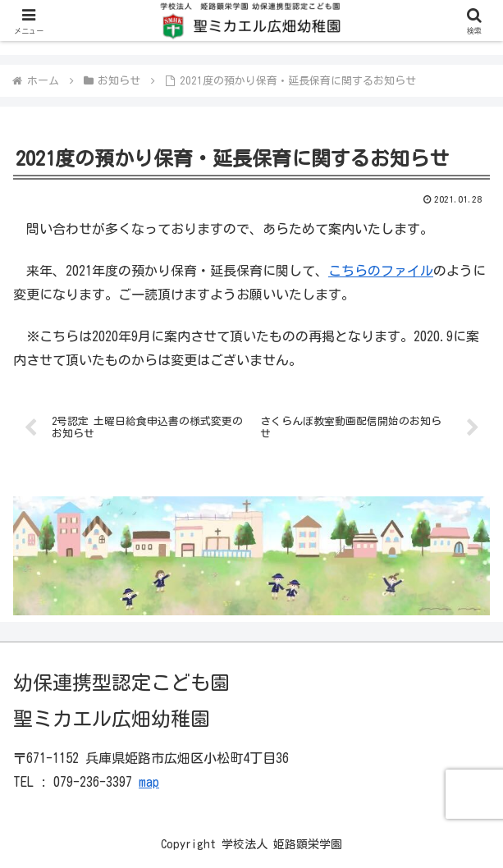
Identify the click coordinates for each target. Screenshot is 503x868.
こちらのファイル (381, 271)
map (149, 782)
